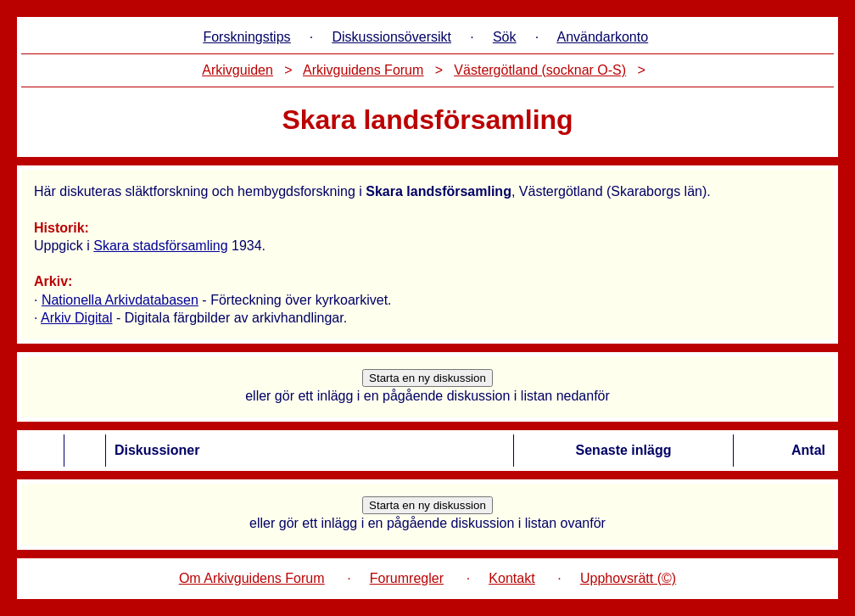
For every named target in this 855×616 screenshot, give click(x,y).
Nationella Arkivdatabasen (120, 300)
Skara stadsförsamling (160, 246)
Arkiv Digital (76, 318)
